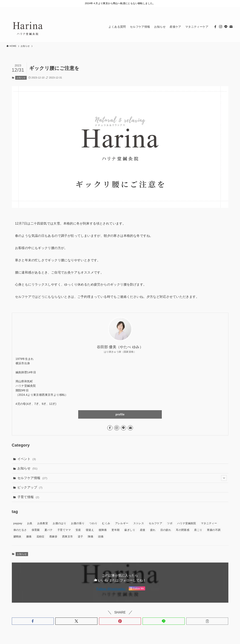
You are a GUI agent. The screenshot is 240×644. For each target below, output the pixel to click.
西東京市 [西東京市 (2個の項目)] (68, 537)
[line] (221, 9)
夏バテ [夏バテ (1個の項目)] (49, 530)
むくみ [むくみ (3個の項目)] (106, 523)
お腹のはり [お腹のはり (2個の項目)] (59, 523)
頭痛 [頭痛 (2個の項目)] (101, 537)
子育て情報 (28, 497)
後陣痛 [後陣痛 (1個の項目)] (103, 530)
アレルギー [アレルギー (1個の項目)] (122, 523)
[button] (33, 621)
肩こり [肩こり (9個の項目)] (198, 530)
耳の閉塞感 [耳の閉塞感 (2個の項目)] (183, 530)
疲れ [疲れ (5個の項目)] (153, 530)
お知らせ (21, 78)
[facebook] (210, 9)
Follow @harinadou (111, 589)
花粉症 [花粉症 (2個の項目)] (41, 537)
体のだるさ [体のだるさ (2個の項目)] (20, 530)
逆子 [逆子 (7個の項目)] (81, 537)
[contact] (226, 9)
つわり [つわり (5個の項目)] (93, 523)
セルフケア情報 (122, 478)
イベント (27, 459)
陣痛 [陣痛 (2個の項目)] (91, 537)
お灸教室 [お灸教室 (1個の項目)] (43, 523)
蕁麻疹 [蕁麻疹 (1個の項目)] (53, 537)
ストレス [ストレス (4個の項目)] (139, 523)
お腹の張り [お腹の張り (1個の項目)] (78, 523)
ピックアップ (30, 487)
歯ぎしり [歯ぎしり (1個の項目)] (130, 530)
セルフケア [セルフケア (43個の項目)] (155, 523)
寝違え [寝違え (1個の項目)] (90, 530)
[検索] (231, 9)
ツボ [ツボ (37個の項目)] (170, 523)
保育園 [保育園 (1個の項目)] (36, 530)
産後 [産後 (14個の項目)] (143, 530)
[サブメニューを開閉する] (224, 478)
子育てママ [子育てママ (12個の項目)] (64, 530)
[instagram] (215, 9)
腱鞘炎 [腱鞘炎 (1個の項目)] (17, 537)
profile (120, 414)
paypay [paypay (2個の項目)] (18, 523)
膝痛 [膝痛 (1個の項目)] (29, 537)
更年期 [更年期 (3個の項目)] (115, 530)
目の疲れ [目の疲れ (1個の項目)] (166, 530)
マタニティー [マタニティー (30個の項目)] (209, 523)
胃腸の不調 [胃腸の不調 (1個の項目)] (214, 530)
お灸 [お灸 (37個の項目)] (30, 523)
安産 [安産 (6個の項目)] (78, 530)
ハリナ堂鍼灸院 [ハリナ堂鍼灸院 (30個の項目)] (187, 523)
